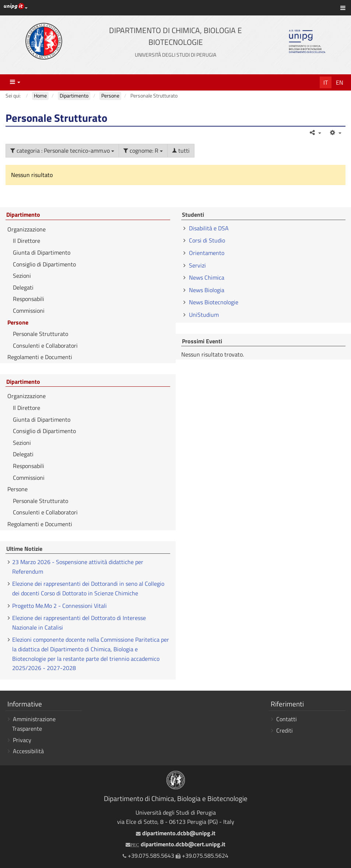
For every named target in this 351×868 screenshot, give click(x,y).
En (340, 82)
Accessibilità (28, 751)
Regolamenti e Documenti (40, 357)
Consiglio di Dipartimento (44, 264)
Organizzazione (27, 229)
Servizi (197, 265)
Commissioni (29, 311)
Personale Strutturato (41, 334)
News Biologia (207, 290)
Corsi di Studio (207, 240)
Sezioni (22, 276)
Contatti (287, 719)
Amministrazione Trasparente (34, 724)
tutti (181, 150)
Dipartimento (23, 215)
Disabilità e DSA (209, 228)
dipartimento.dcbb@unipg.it (176, 833)
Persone (18, 322)
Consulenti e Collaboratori (45, 346)
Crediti (285, 730)
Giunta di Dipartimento (42, 252)
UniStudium (204, 315)
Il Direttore (27, 241)
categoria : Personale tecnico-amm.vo (62, 150)
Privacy (22, 740)
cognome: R (143, 150)
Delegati (23, 287)
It (326, 82)
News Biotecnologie (214, 302)
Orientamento (207, 253)
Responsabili (29, 299)
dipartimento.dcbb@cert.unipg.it (175, 844)
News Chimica (207, 277)
